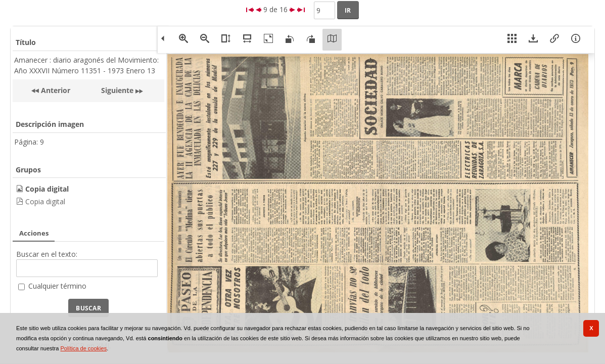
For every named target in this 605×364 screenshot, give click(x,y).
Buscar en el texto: (47, 254)
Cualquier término (57, 286)
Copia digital (45, 201)
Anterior (55, 90)
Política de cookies (83, 348)
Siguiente (117, 90)
